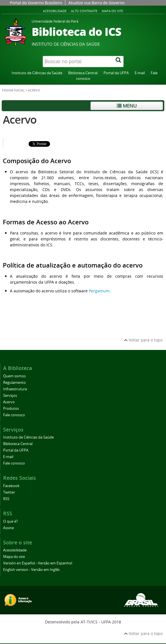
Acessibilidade (55, 11)
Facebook (11, 486)
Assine (8, 528)
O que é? (10, 521)
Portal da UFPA (116, 73)
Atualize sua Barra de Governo (96, 3)
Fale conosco (14, 415)
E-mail (140, 73)
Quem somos (14, 376)
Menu (127, 106)
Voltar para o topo (143, 340)
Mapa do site (112, 11)
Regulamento (14, 383)
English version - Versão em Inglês (31, 570)
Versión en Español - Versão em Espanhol (38, 563)
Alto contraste (84, 11)
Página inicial (13, 90)
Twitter (9, 492)
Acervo (20, 120)
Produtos (11, 408)
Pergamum (99, 291)
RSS (6, 499)
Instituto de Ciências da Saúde (37, 73)
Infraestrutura (15, 389)
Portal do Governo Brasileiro (36, 3)
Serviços (10, 396)
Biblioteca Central (83, 73)
